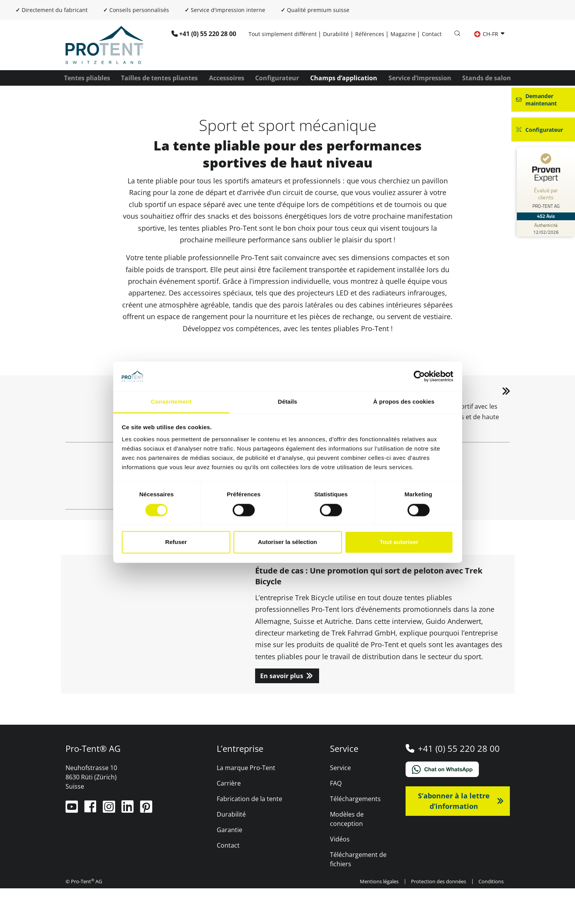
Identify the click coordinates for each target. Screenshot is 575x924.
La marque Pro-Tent (246, 803)
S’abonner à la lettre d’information (454, 837)
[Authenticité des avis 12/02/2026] (546, 228)
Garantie (230, 865)
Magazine (403, 34)
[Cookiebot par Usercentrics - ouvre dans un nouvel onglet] (419, 376)
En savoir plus (282, 712)
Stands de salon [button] (487, 78)
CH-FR (487, 34)
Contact (432, 34)
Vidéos (340, 875)
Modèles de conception (347, 855)
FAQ (336, 819)
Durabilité (336, 34)
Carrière (229, 819)
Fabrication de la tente (250, 834)
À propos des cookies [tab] (404, 402)
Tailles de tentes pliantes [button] (159, 78)
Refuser (176, 542)
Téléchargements (355, 834)
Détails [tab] (288, 402)
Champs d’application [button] (344, 78)
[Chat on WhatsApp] (458, 805)
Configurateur (277, 78)
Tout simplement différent (283, 34)
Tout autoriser (399, 542)
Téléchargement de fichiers (358, 895)
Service (340, 803)
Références (370, 34)
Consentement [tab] (171, 402)
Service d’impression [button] (420, 78)
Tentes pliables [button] (87, 78)
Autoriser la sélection (287, 542)
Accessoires (227, 78)
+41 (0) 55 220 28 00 (208, 34)
